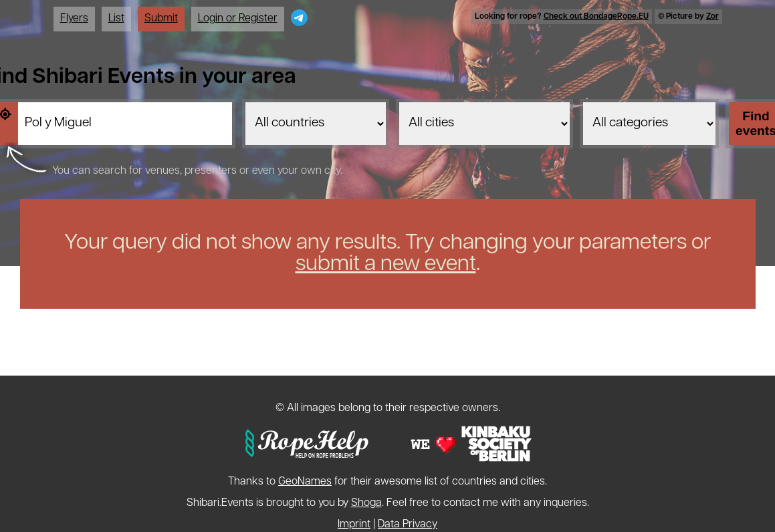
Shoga (366, 503)
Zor (712, 17)
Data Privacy (408, 525)
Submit (161, 19)
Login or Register (238, 19)
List (116, 19)
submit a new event (386, 265)
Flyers (74, 19)
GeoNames (305, 482)
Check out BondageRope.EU (596, 17)
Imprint (354, 525)
